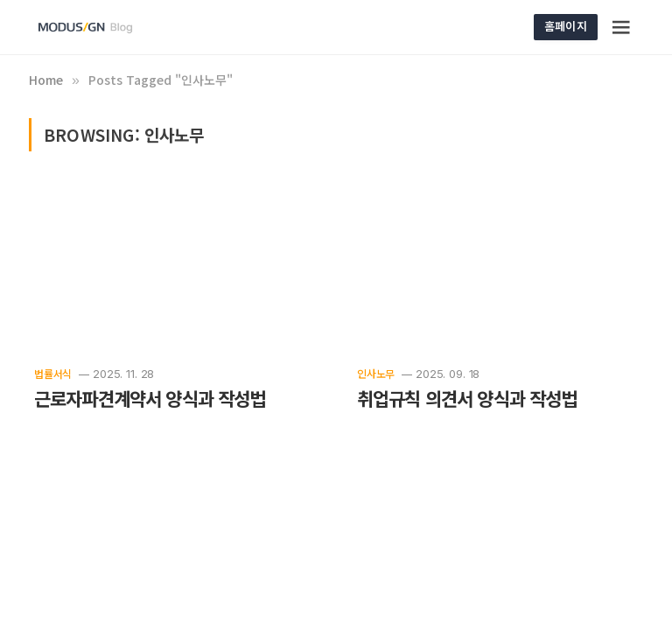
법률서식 (53, 373)
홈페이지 (566, 26)
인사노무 (376, 373)
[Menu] (622, 27)
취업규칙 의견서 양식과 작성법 (467, 399)
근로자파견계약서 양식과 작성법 (150, 399)
